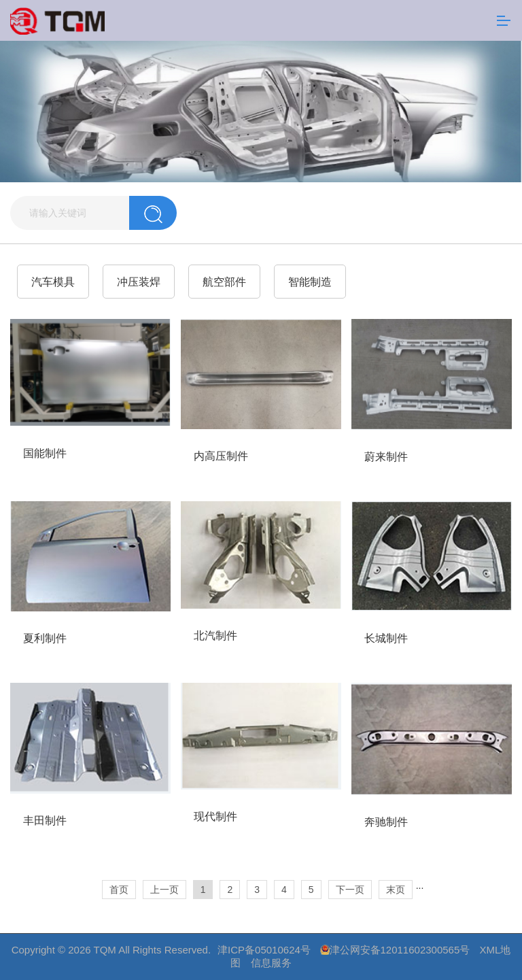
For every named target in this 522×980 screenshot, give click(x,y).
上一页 (164, 890)
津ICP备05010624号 (264, 950)
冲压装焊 (139, 282)
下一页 (350, 890)
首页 (119, 890)
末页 (396, 890)
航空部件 (224, 282)
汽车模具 (53, 282)
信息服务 (271, 963)
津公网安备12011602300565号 (400, 950)
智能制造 (310, 282)
